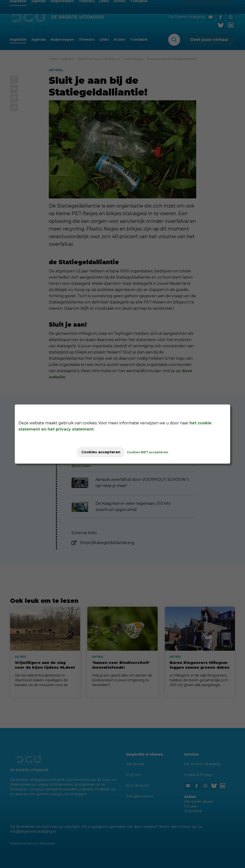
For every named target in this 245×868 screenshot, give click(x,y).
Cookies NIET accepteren (152, 452)
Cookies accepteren (101, 452)
